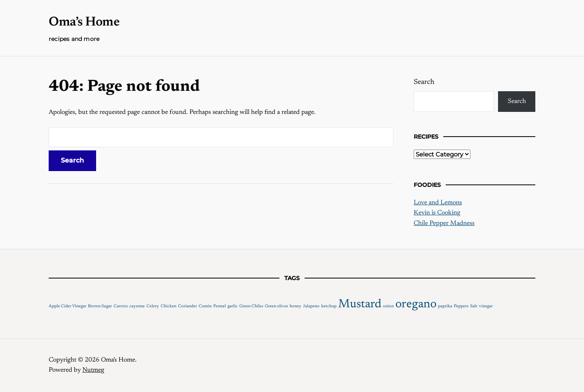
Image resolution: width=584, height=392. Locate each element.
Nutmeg (93, 370)
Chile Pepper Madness (444, 223)
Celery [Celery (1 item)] (153, 306)
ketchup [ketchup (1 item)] (329, 306)
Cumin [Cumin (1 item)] (205, 306)
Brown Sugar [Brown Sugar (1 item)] (100, 306)
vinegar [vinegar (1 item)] (486, 306)
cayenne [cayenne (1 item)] (137, 306)
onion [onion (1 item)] (388, 306)
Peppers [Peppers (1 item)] (461, 306)
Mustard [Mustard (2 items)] (360, 304)
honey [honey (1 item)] (295, 306)
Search (424, 82)
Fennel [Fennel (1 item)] (220, 306)
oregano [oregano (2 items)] (416, 304)
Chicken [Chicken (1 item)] (169, 306)
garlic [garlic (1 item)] (233, 306)
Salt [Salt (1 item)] (474, 306)
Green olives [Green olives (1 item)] (276, 306)
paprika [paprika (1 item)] (445, 306)
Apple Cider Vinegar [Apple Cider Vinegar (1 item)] (68, 306)
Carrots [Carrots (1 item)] (121, 306)
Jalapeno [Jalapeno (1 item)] (311, 306)
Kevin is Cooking (437, 213)
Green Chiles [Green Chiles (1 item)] (251, 306)
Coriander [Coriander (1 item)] (188, 306)
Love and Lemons (438, 203)
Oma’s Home (84, 22)
